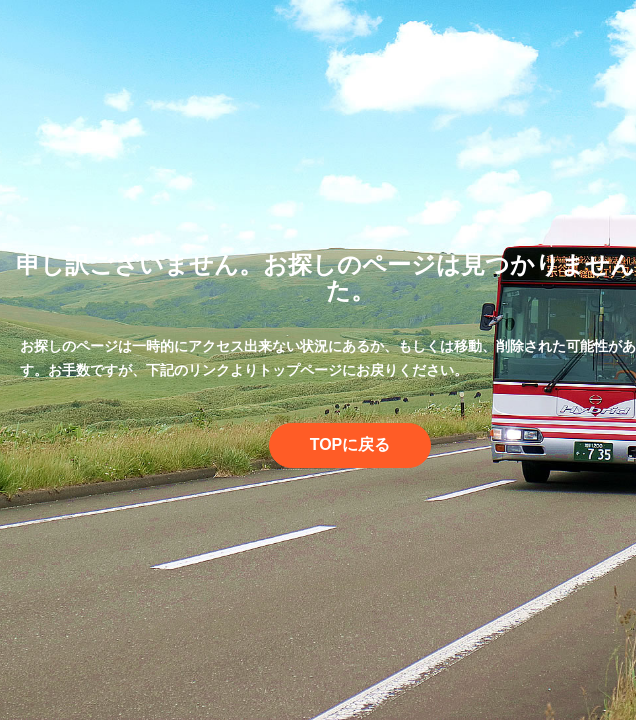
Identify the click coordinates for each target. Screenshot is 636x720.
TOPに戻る (350, 444)
